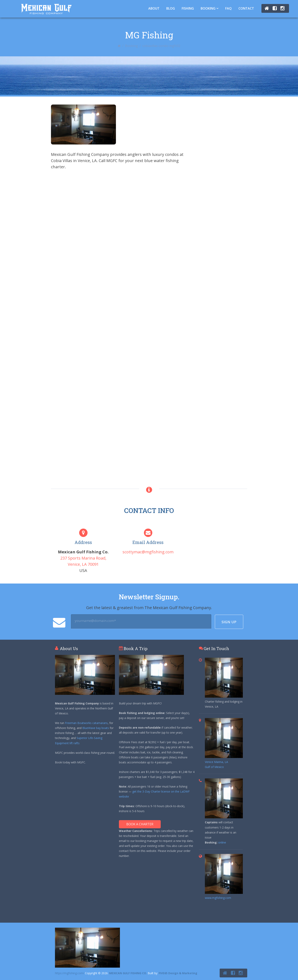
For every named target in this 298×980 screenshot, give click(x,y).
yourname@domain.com (95, 621)
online (222, 842)
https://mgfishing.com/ (70, 973)
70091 (93, 564)
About (154, 8)
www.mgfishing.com (218, 898)
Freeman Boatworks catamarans (86, 723)
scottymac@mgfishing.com (148, 552)
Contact (246, 8)
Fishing (188, 8)
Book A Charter (140, 824)
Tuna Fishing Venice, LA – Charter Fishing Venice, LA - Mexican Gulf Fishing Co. (46, 9)
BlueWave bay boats (96, 728)
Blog (171, 8)
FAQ (228, 8)
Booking (208, 8)
